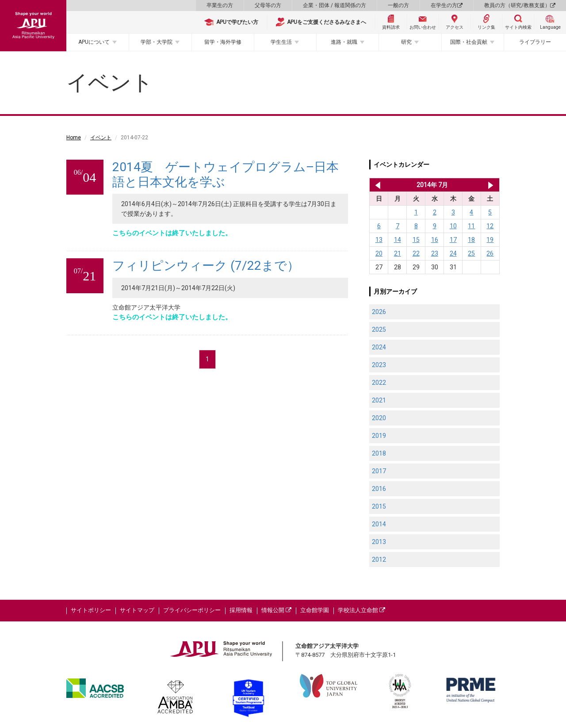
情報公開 (276, 610)
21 (398, 253)
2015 (379, 506)
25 (471, 253)
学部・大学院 (157, 42)
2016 (379, 489)
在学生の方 (447, 5)
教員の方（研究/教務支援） (520, 5)
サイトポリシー (91, 610)
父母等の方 (268, 5)
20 (379, 253)
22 (416, 253)
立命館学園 (315, 610)
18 (471, 240)
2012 (379, 559)
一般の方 (398, 5)
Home (74, 138)
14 (398, 240)
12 (490, 226)
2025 (379, 330)
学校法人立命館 (361, 610)
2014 (379, 524)
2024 (379, 347)
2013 (379, 542)
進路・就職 (344, 42)
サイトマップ (137, 610)
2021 (379, 400)
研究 (406, 42)
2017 (379, 471)
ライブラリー (535, 42)
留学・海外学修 (223, 42)
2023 (379, 365)
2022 (379, 383)
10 (453, 226)
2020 (379, 418)
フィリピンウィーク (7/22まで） (206, 266)
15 (416, 240)
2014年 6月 (376, 185)
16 (435, 240)
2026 (379, 312)
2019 (379, 436)
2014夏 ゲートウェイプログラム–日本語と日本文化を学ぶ (226, 174)
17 (453, 240)
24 (453, 253)
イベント (101, 138)
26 (490, 253)
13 (379, 240)
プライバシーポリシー (192, 610)
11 (471, 226)
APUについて (94, 42)
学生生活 (281, 42)
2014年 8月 (491, 185)
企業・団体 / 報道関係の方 (335, 5)
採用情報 (241, 610)
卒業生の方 (220, 5)
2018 (379, 453)
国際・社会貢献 (469, 42)
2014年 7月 (432, 185)
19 (490, 240)
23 (435, 253)
